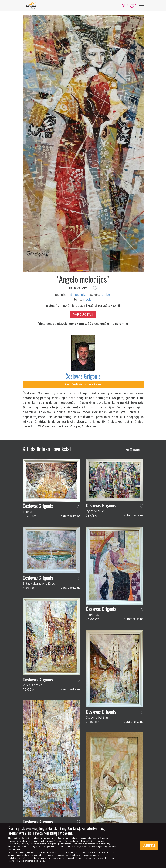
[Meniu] (141, 6)
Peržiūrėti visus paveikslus (83, 384)
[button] (95, 288)
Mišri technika (77, 295)
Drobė (106, 295)
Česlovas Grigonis (83, 376)
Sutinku (149, 845)
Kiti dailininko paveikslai (47, 449)
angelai (87, 299)
